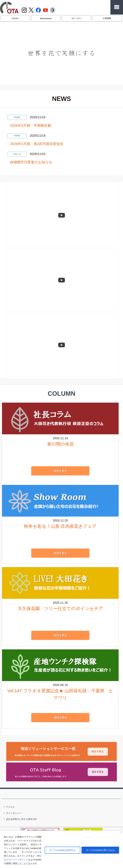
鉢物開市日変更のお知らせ (31, 162)
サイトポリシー (14, 813)
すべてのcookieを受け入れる (100, 850)
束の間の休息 (60, 444)
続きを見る (60, 470)
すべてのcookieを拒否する (62, 850)
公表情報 (107, 18)
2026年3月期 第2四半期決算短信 (37, 144)
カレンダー (76, 18)
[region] (61, 849)
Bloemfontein (46, 18)
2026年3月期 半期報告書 (31, 126)
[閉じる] (121, 832)
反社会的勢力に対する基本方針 (21, 819)
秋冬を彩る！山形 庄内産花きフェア (60, 526)
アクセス (10, 807)
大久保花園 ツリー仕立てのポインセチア (60, 608)
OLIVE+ (15, 18)
